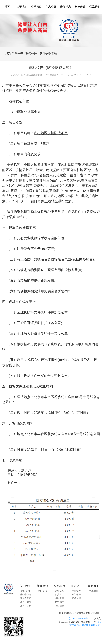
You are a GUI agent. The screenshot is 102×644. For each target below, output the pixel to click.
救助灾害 (59, 598)
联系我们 (95, 7)
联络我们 (96, 613)
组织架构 (25, 591)
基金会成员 (25, 602)
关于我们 (22, 7)
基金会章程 (25, 598)
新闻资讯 (43, 591)
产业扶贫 (59, 591)
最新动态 (66, 7)
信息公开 (51, 7)
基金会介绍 (25, 594)
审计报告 (76, 594)
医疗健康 (59, 606)
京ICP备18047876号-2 (79, 618)
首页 (7, 7)
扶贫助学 (59, 602)
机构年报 (76, 598)
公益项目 (36, 7)
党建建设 (80, 7)
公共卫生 (59, 594)
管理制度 (76, 591)
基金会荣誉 (25, 606)
